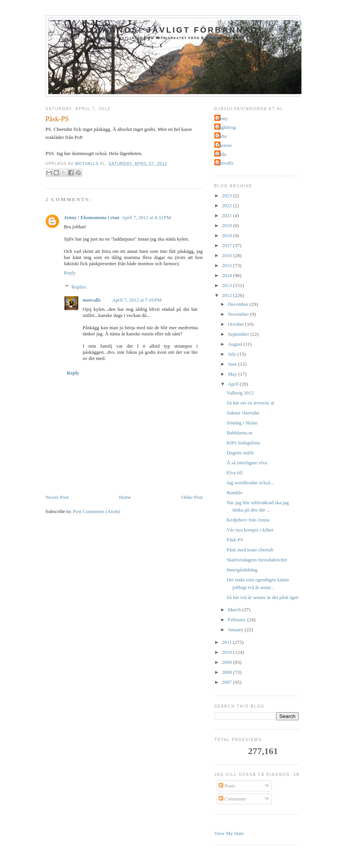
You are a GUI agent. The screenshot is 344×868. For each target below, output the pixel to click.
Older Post (192, 497)
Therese (224, 145)
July (233, 354)
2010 (228, 652)
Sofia (221, 136)
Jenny (222, 118)
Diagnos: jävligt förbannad (174, 30)
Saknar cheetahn (243, 413)
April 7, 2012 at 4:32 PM (146, 217)
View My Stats (229, 833)
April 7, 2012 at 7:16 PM (137, 300)
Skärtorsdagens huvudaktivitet (257, 560)
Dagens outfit (240, 453)
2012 (228, 295)
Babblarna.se (240, 433)
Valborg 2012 (240, 393)
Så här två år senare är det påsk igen (263, 597)
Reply (70, 273)
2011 (228, 642)
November (239, 314)
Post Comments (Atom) (97, 511)
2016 (228, 255)
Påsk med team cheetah (250, 550)
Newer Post (57, 497)
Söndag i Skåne (242, 423)
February (237, 620)
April (234, 384)
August (236, 344)
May (233, 374)
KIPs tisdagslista (243, 443)
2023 (228, 196)
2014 (228, 275)
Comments (232, 799)
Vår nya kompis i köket (250, 530)
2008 (228, 672)
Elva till (235, 473)
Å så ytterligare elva (247, 463)
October (236, 324)
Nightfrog (226, 127)
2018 (228, 235)
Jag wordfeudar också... (250, 483)
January (236, 630)
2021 (228, 215)
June (233, 364)
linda (221, 154)
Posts (227, 786)
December (239, 304)
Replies (79, 287)
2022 (228, 205)
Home (125, 497)
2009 (228, 662)
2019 (228, 225)
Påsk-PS (235, 540)
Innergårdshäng (242, 570)
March (235, 610)
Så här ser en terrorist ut (251, 403)
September (239, 334)
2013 (228, 285)
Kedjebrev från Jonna (248, 520)
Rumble (235, 493)
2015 (228, 265)
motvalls (92, 300)
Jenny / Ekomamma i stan (92, 217)
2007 (228, 682)
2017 (228, 245)
